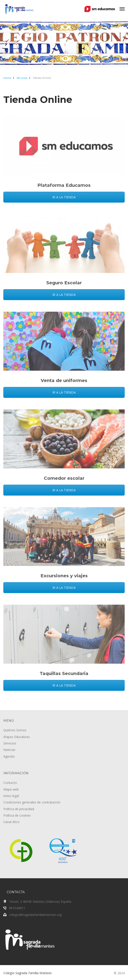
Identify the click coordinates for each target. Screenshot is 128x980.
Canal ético (11, 822)
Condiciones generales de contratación (32, 802)
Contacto (10, 783)
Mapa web (11, 789)
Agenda (9, 756)
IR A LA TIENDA (64, 197)
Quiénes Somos (15, 730)
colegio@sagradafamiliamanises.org (35, 915)
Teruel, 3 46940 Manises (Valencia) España (40, 902)
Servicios (10, 743)
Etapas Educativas (17, 737)
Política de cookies (17, 815)
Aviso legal (11, 796)
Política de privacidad (19, 809)
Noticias (9, 750)
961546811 (17, 908)
